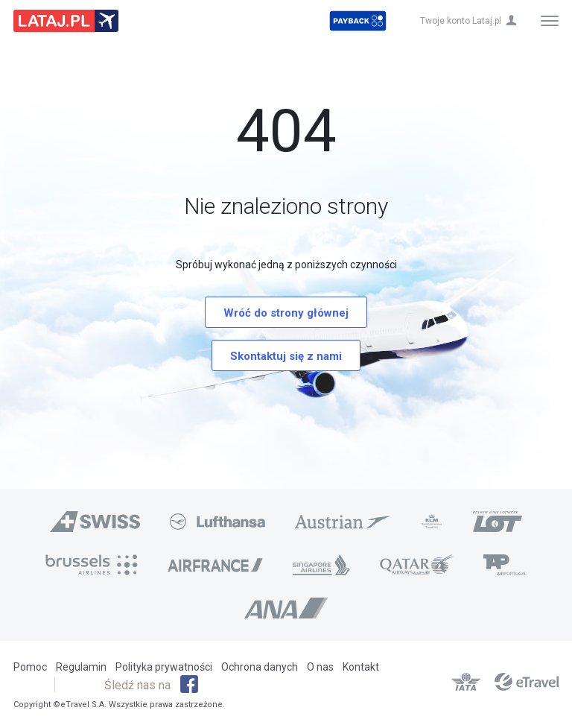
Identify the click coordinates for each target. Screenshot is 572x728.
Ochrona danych (260, 667)
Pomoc (30, 667)
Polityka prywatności (164, 667)
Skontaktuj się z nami (286, 356)
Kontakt (361, 667)
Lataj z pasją (66, 21)
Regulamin (81, 667)
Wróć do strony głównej (286, 313)
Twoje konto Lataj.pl (461, 21)
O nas (320, 667)
